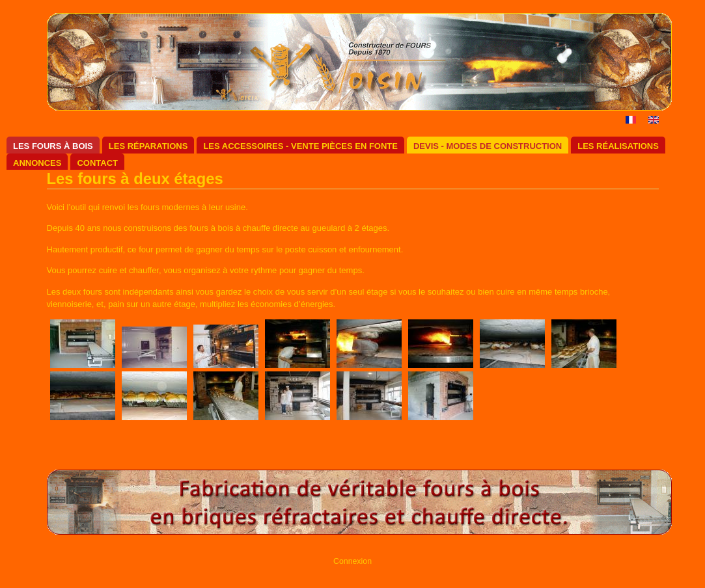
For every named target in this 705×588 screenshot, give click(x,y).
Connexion (352, 561)
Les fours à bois (53, 146)
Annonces (37, 163)
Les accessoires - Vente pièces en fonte (300, 146)
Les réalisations (618, 146)
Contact (97, 163)
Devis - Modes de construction (488, 146)
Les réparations (148, 146)
